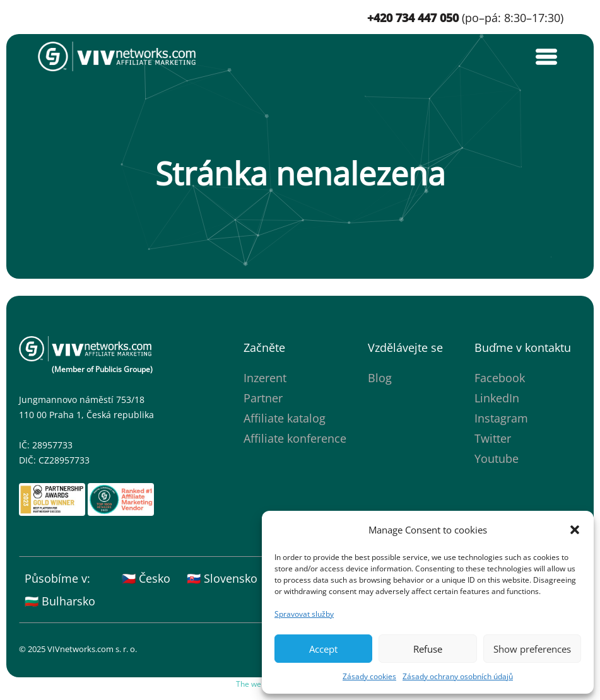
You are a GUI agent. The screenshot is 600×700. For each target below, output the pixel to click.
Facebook (500, 378)
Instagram (501, 418)
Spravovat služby (304, 614)
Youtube (497, 458)
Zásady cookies (369, 676)
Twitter (493, 438)
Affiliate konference (295, 438)
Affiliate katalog (285, 418)
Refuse (428, 649)
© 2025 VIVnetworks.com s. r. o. (78, 649)
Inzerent (265, 378)
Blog (380, 378)
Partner (263, 398)
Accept (323, 649)
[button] (575, 530)
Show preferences (532, 649)
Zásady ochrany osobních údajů (458, 676)
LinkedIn (497, 398)
